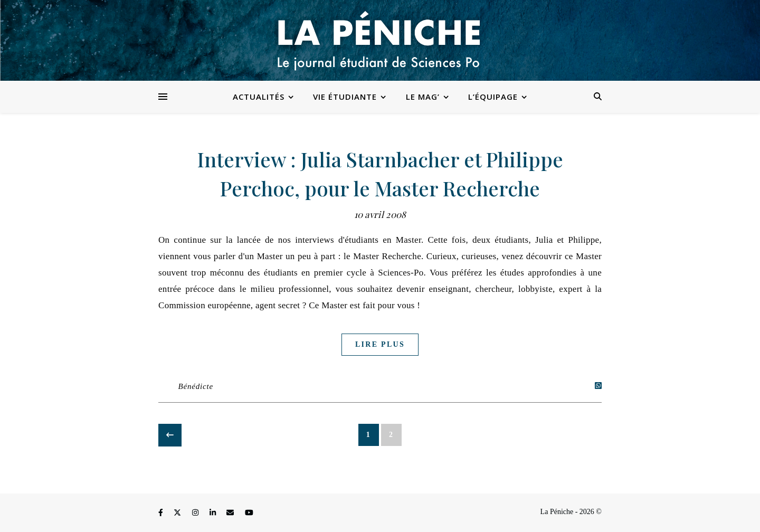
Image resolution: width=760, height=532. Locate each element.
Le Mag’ (423, 97)
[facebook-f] (161, 513)
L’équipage (493, 97)
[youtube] (249, 513)
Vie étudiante (345, 97)
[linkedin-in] (214, 513)
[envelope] (231, 513)
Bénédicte (196, 386)
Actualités (259, 97)
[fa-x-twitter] (178, 513)
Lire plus (380, 344)
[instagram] (196, 513)
